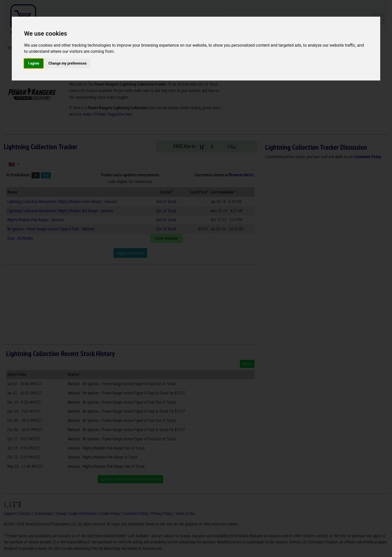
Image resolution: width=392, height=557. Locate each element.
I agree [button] (34, 63)
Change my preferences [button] (67, 63)
